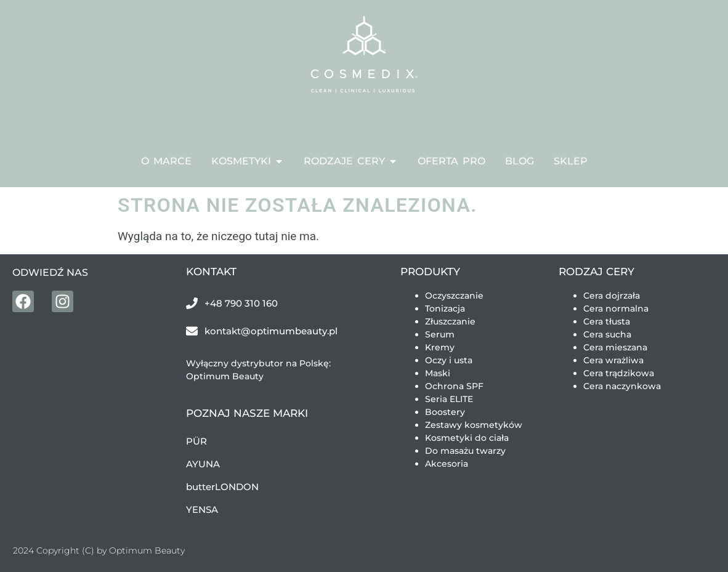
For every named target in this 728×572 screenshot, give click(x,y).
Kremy (440, 347)
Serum (440, 334)
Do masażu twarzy (465, 451)
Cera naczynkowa (622, 386)
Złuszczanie (450, 321)
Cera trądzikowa (619, 373)
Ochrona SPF (454, 386)
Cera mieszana (615, 347)
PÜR (196, 441)
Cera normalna (616, 308)
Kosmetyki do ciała (467, 438)
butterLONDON (222, 487)
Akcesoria (447, 464)
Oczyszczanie (454, 296)
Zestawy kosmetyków (474, 425)
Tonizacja (445, 308)
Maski (438, 373)
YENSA (202, 510)
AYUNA (203, 464)
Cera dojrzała (612, 296)
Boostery (445, 412)
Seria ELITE (449, 399)
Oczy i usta (449, 360)
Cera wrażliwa (613, 360)
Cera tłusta (607, 321)
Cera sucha (607, 334)
